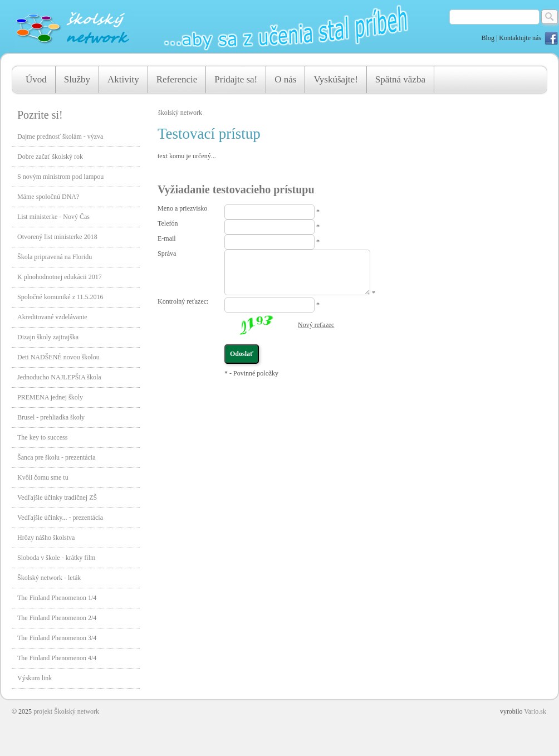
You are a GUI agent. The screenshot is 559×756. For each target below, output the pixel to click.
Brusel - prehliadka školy (51, 417)
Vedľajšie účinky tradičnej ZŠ (57, 498)
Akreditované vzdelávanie (52, 317)
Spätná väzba (400, 79)
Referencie (177, 79)
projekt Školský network (66, 711)
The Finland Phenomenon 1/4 (57, 598)
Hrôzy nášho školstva (46, 538)
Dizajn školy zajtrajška (48, 337)
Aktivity (123, 79)
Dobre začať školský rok (50, 157)
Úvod (36, 79)
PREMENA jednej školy (50, 397)
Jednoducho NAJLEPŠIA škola (59, 377)
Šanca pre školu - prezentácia (57, 457)
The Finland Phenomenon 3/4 (57, 638)
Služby (77, 79)
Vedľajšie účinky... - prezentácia (60, 518)
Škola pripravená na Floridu (55, 257)
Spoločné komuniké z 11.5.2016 (60, 297)
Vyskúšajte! (335, 79)
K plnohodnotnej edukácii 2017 (60, 277)
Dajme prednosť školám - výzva (60, 136)
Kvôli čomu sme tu (43, 477)
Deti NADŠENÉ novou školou (58, 357)
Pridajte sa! (236, 79)
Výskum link (35, 678)
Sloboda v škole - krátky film (56, 558)
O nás (285, 79)
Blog (488, 38)
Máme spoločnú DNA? (48, 197)
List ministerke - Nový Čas (53, 217)
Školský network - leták (49, 578)
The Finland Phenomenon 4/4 (57, 658)
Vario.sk (535, 711)
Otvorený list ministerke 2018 (57, 237)
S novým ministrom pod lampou (60, 177)
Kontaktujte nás (520, 38)
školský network (180, 113)
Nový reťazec (316, 325)
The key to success (42, 437)
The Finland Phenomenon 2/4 (57, 618)
